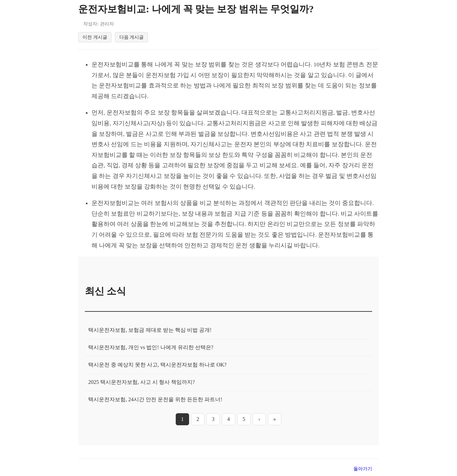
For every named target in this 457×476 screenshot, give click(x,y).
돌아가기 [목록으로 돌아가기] (363, 470)
